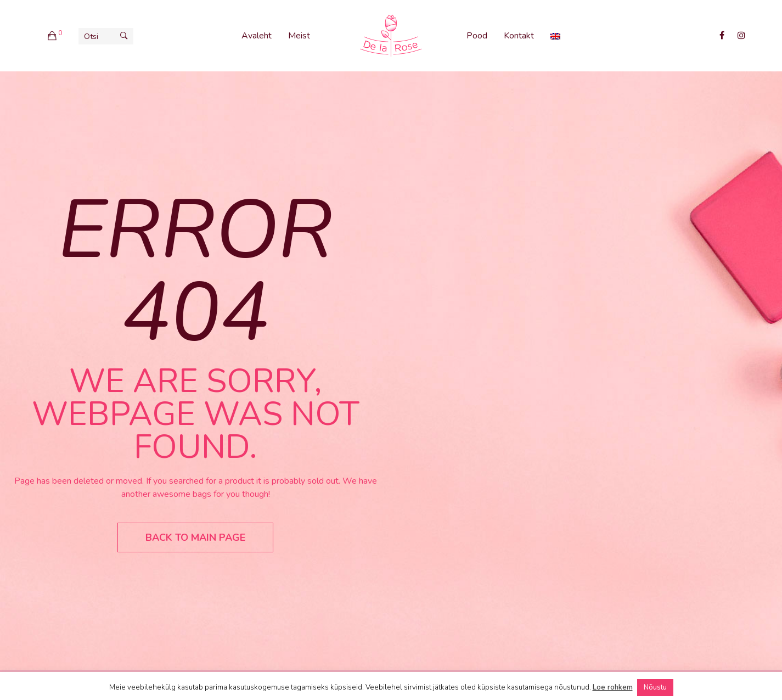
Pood (477, 36)
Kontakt (519, 36)
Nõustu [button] (655, 687)
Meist (299, 36)
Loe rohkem (613, 687)
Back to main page (195, 537)
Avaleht (257, 36)
